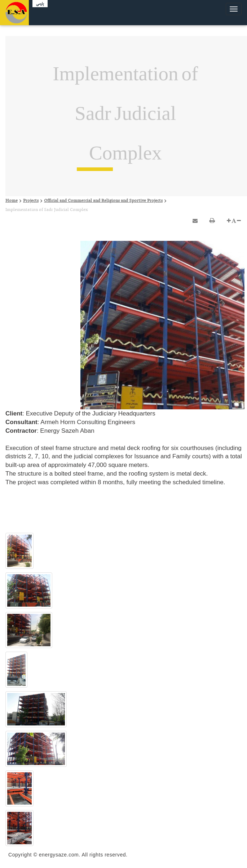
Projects (31, 201)
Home (12, 201)
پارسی (40, 4)
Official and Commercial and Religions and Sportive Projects (103, 201)
